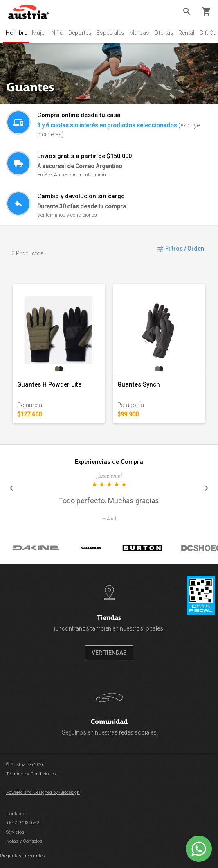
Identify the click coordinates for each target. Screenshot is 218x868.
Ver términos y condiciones (67, 215)
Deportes (80, 33)
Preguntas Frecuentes (22, 856)
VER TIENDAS (109, 653)
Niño (57, 33)
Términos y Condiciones (31, 774)
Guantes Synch (139, 384)
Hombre (16, 33)
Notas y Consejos (24, 841)
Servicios (15, 832)
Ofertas (164, 33)
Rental (186, 33)
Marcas (139, 33)
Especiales (110, 33)
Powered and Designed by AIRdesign (43, 792)
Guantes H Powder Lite (49, 384)
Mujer (39, 33)
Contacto (16, 814)
